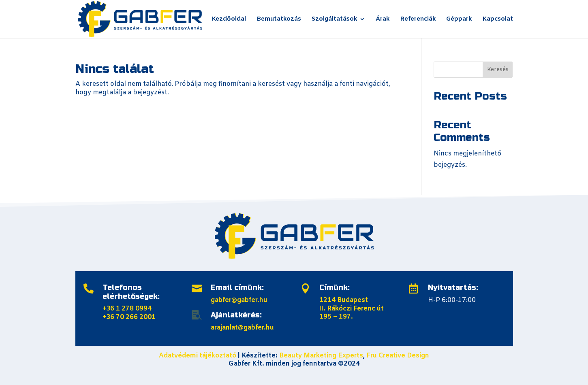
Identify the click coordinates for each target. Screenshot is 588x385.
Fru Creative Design (398, 356)
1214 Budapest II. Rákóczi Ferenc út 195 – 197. (352, 309)
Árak (383, 20)
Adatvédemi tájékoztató (198, 356)
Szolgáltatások (334, 20)
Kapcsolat (498, 20)
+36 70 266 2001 (129, 317)
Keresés (498, 70)
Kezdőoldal (229, 20)
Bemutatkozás (279, 20)
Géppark (459, 20)
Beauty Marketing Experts (321, 356)
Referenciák (418, 20)
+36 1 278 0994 (127, 309)
